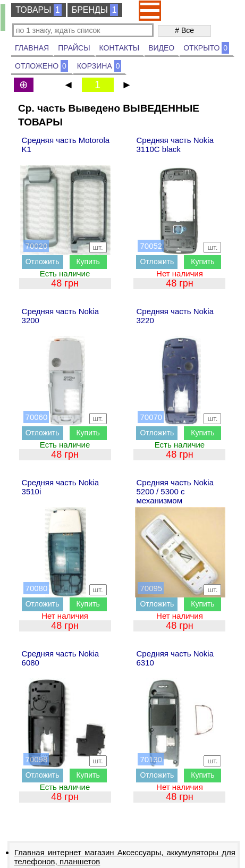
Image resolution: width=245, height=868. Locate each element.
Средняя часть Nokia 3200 (61, 316)
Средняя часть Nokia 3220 (175, 316)
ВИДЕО (161, 48)
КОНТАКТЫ (120, 48)
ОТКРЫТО (206, 48)
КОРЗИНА (99, 66)
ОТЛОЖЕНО (41, 66)
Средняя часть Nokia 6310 (175, 658)
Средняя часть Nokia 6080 (61, 658)
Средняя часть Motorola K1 (66, 145)
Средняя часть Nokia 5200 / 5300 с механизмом (175, 491)
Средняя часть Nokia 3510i (61, 487)
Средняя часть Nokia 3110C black (175, 145)
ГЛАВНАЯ (32, 48)
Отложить (43, 262)
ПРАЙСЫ (74, 48)
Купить (88, 262)
